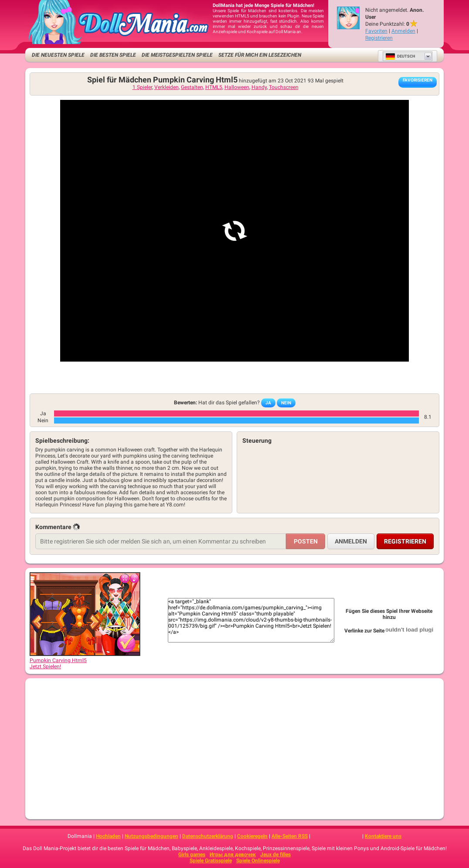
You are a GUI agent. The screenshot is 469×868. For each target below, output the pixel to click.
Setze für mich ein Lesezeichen (260, 55)
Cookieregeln (252, 836)
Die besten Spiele (113, 55)
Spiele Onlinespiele (258, 861)
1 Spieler (142, 87)
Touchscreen (284, 87)
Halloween (237, 87)
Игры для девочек (233, 854)
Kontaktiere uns (383, 836)
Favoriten (376, 31)
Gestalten (192, 87)
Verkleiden (167, 87)
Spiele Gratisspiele (211, 861)
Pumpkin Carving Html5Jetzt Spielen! (85, 660)
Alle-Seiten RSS (290, 836)
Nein (286, 403)
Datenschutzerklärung (208, 836)
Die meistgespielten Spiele (177, 55)
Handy (259, 87)
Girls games (192, 854)
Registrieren (379, 38)
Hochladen (108, 836)
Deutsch (400, 56)
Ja (268, 403)
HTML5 (214, 87)
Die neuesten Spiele (58, 55)
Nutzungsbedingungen (151, 836)
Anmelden (403, 31)
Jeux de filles (275, 854)
